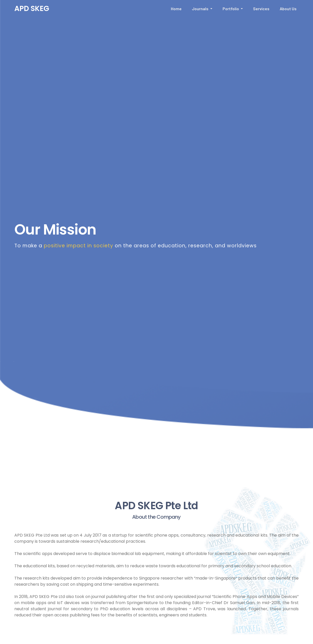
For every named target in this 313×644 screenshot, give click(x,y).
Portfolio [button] (231, 9)
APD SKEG (32, 9)
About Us (288, 9)
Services (261, 9)
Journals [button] (201, 9)
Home (176, 9)
